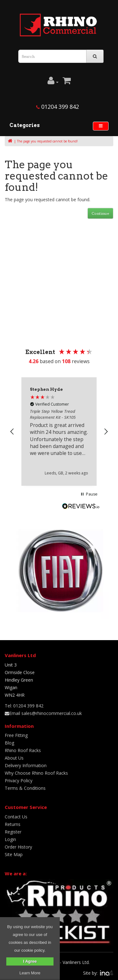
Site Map (14, 854)
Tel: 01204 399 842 (24, 706)
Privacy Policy (19, 781)
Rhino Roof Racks (23, 750)
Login (10, 839)
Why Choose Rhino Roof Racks (36, 773)
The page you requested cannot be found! (47, 141)
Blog (9, 743)
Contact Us (16, 817)
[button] (12, 432)
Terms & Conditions (25, 788)
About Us (14, 758)
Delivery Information (26, 765)
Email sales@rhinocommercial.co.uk (43, 713)
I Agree (30, 961)
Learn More (30, 973)
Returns (13, 824)
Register (13, 832)
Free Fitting (16, 735)
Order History (18, 847)
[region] (59, 431)
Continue (100, 213)
